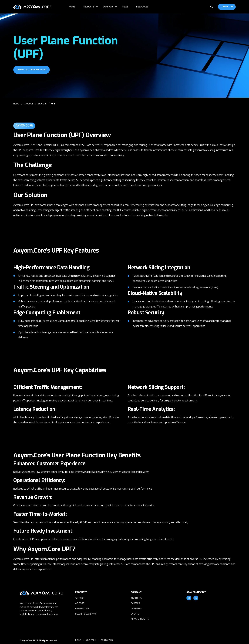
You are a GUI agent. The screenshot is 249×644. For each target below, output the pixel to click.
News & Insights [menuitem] (140, 619)
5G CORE (42, 104)
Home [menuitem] (78, 640)
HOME (16, 104)
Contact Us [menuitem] (107, 640)
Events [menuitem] (135, 614)
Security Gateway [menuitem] (86, 614)
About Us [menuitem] (136, 598)
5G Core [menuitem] (80, 598)
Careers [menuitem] (135, 603)
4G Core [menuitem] (80, 603)
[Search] (212, 7)
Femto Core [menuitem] (82, 609)
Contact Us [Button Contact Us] (227, 7)
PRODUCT (29, 104)
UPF (53, 104)
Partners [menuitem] (136, 609)
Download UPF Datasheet (32, 70)
